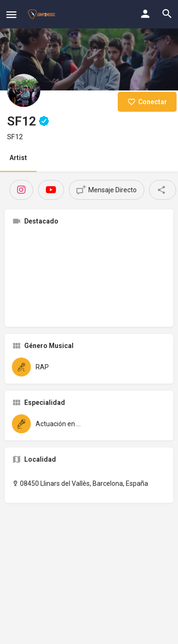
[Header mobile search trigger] (167, 14)
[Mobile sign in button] (145, 14)
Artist (18, 158)
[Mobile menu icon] (11, 14)
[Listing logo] (24, 90)
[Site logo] (43, 14)
